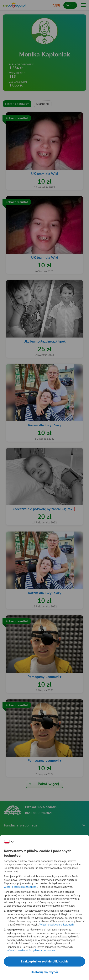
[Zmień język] (9, 842)
